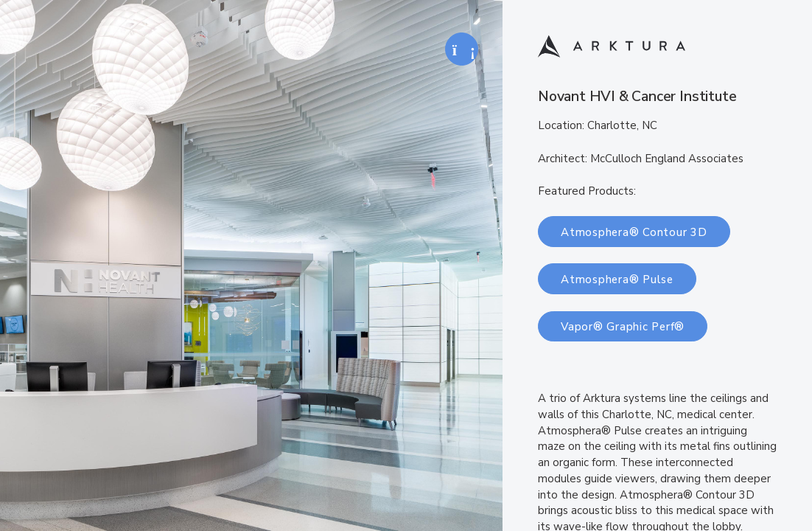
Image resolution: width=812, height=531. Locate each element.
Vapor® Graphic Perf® (623, 327)
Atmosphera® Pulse (617, 280)
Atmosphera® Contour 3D (634, 232)
